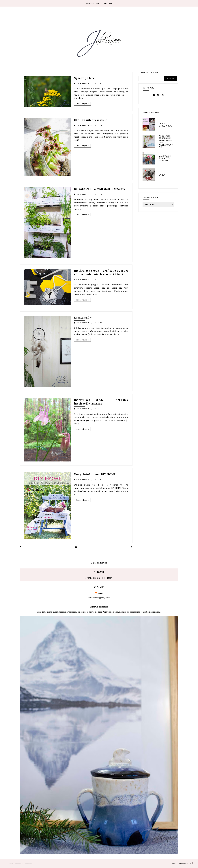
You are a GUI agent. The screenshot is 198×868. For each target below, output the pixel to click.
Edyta (100, 594)
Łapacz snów (83, 317)
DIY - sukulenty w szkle (91, 120)
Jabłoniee (20, 863)
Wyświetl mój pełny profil (99, 598)
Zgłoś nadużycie (99, 563)
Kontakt (108, 3)
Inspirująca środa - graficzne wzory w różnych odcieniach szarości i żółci (101, 272)
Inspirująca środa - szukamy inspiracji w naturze (101, 402)
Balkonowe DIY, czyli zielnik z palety (100, 189)
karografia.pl (186, 863)
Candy (162, 175)
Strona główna (93, 3)
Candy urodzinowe (165, 125)
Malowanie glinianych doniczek (165, 158)
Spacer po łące (84, 78)
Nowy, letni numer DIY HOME (95, 474)
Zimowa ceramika (99, 607)
